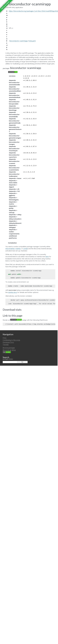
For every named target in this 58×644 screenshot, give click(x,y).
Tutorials (6, 345)
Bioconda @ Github (9, 350)
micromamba (10, 249)
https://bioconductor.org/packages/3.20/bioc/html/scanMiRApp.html (33, 11)
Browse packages (9, 348)
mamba (18, 249)
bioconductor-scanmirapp (19, 41)
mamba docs (13, 292)
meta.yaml (32, 41)
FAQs (5, 338)
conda (25, 249)
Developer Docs (8, 342)
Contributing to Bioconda (11, 340)
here (47, 257)
